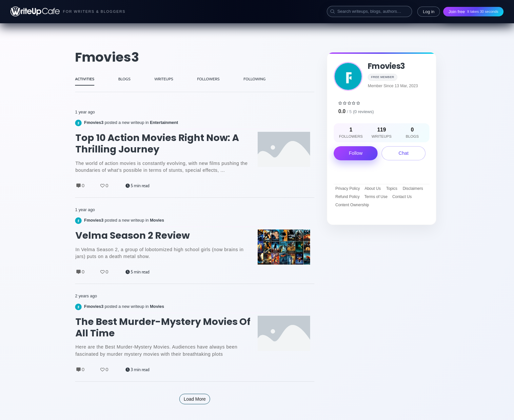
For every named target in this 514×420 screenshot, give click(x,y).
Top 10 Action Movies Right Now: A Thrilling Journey (157, 143)
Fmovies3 (386, 66)
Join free (473, 12)
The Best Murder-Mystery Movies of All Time (163, 327)
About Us (373, 189)
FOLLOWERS (208, 79)
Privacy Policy (348, 189)
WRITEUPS (164, 79)
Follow (356, 153)
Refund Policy (347, 197)
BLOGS (124, 79)
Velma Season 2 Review (133, 236)
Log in (429, 12)
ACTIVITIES (85, 79)
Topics (392, 189)
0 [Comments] (80, 186)
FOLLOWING (255, 79)
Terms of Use (376, 197)
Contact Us (402, 197)
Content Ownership (352, 205)
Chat (404, 153)
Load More (195, 399)
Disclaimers (413, 189)
